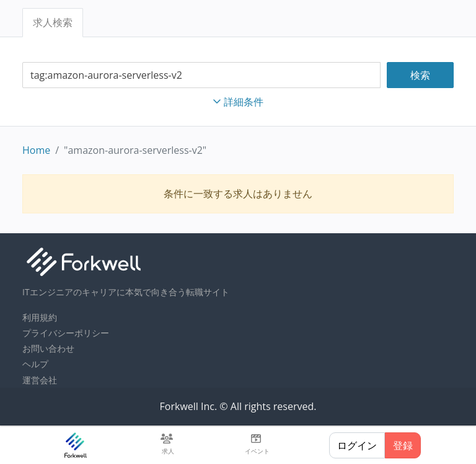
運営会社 (40, 380)
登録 (403, 445)
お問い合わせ (48, 348)
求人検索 (53, 22)
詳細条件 (238, 102)
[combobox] (201, 75)
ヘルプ (35, 364)
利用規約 (40, 317)
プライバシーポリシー (66, 333)
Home (36, 150)
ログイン (357, 445)
